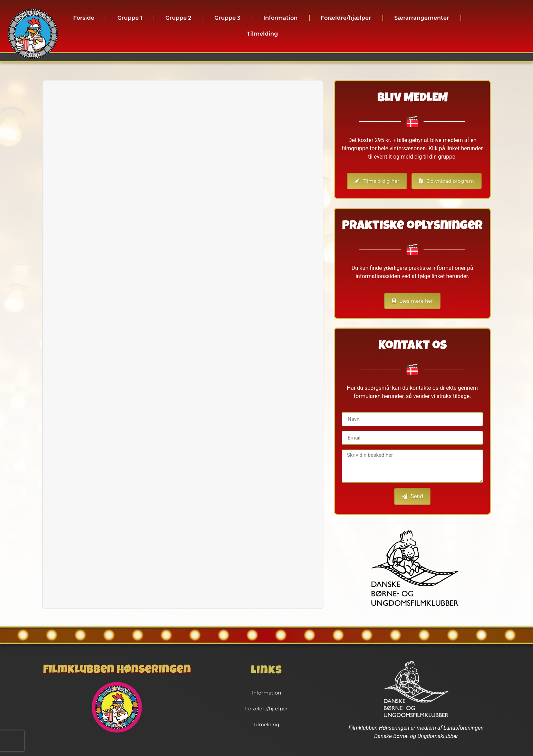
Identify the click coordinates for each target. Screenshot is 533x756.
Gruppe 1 (130, 18)
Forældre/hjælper (346, 18)
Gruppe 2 (178, 18)
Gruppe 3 (227, 18)
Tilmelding (262, 34)
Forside (84, 18)
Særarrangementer (422, 18)
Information (280, 18)
